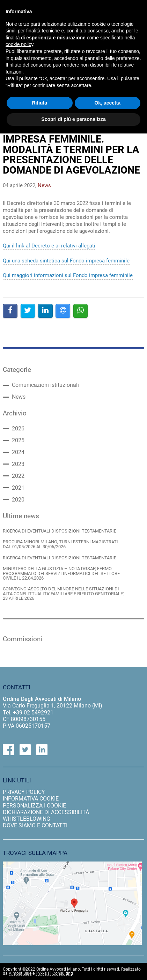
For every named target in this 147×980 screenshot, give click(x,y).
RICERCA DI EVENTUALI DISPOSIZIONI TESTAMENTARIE (60, 531)
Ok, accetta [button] (107, 103)
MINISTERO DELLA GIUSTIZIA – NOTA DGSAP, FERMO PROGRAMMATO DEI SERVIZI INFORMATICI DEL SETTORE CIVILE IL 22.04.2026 (61, 573)
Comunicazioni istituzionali (45, 385)
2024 (18, 452)
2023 (18, 464)
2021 (18, 488)
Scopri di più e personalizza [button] (73, 119)
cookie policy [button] (19, 44)
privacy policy (24, 792)
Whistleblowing (27, 819)
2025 (18, 441)
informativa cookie (31, 799)
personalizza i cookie (34, 806)
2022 (18, 476)
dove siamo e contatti (35, 825)
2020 (18, 500)
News (19, 397)
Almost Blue (20, 974)
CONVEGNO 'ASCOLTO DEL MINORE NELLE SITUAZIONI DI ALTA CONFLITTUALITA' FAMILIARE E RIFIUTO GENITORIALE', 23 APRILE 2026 (64, 594)
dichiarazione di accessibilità (46, 812)
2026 (18, 429)
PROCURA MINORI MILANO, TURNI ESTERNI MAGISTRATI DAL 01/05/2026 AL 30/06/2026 (60, 544)
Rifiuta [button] (39, 103)
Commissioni (23, 639)
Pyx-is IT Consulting (54, 974)
